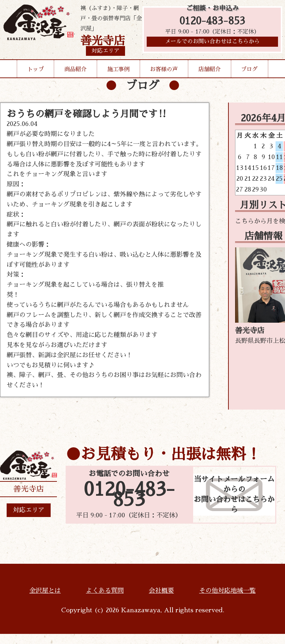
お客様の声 (164, 69)
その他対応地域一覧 (227, 591)
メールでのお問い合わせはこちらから (212, 44)
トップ (36, 69)
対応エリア (29, 510)
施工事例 (118, 69)
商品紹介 (75, 69)
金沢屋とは (45, 591)
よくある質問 (105, 591)
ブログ (249, 69)
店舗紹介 (210, 69)
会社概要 (161, 591)
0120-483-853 (212, 22)
